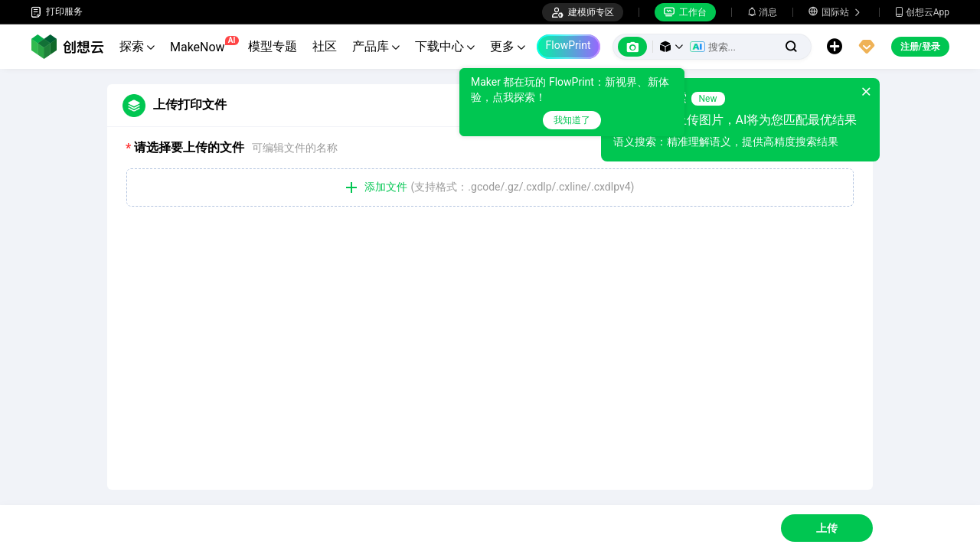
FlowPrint (568, 45)
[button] (671, 47)
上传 (827, 528)
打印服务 (57, 12)
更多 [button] (508, 46)
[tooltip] (604, 102)
